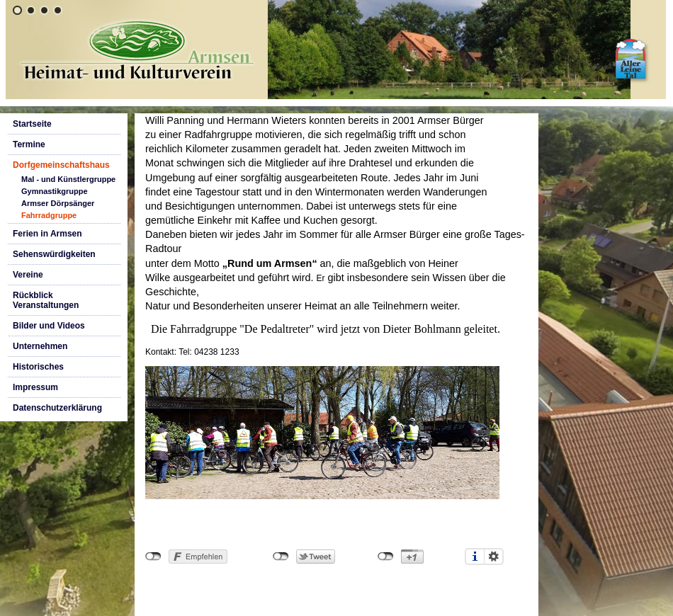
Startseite (32, 124)
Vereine (28, 275)
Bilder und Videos (49, 326)
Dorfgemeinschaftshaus (61, 165)
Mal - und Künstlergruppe (68, 179)
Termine (29, 144)
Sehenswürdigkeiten (54, 254)
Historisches (38, 367)
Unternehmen (40, 346)
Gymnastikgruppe (55, 191)
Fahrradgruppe (49, 215)
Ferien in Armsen (47, 234)
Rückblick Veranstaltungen (46, 300)
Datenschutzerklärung (57, 408)
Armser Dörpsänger (58, 203)
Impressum (35, 387)
